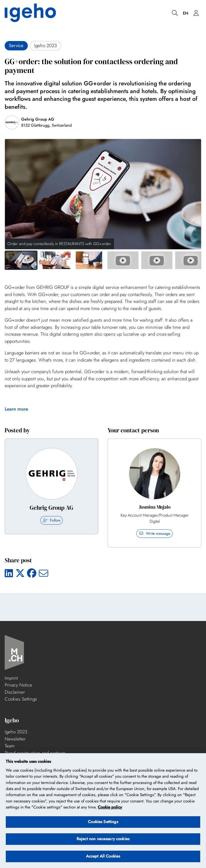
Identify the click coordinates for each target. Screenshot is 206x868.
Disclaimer (15, 692)
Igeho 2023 (16, 732)
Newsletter (15, 739)
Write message (154, 533)
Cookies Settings (21, 699)
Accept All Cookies (103, 856)
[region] (103, 811)
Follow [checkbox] (51, 520)
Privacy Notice (18, 685)
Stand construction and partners (35, 753)
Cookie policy (110, 807)
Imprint (11, 678)
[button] (21, 260)
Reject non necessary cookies (103, 839)
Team (10, 746)
